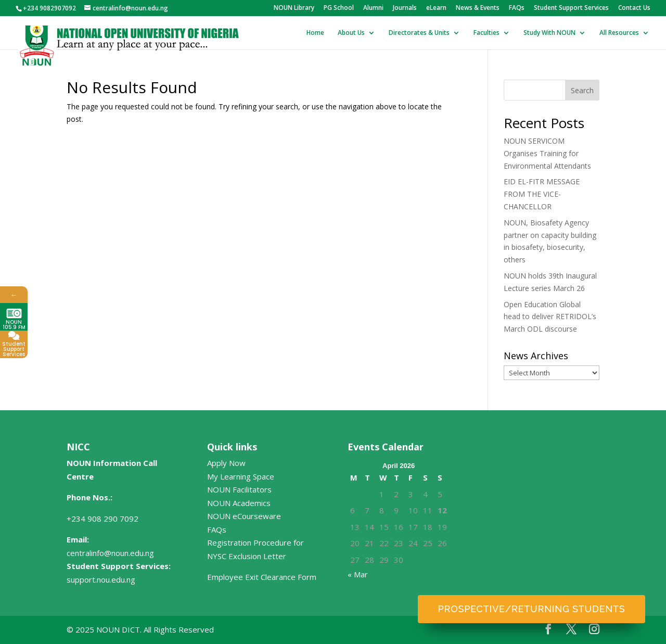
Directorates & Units (419, 33)
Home (315, 33)
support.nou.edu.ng (101, 579)
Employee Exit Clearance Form (262, 577)
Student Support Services (571, 8)
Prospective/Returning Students (532, 609)
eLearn (436, 8)
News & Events (478, 8)
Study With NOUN (549, 33)
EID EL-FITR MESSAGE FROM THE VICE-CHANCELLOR (542, 194)
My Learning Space (241, 476)
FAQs (517, 8)
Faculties (486, 33)
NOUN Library (294, 8)
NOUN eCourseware (244, 516)
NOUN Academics (239, 503)
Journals (405, 8)
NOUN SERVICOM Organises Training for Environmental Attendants (547, 153)
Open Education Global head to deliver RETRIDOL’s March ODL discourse (550, 317)
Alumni (373, 8)
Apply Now (226, 463)
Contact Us (634, 8)
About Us (351, 33)
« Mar (358, 574)
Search (582, 90)
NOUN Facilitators (239, 489)
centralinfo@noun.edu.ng (110, 553)
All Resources (619, 33)
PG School (339, 8)
